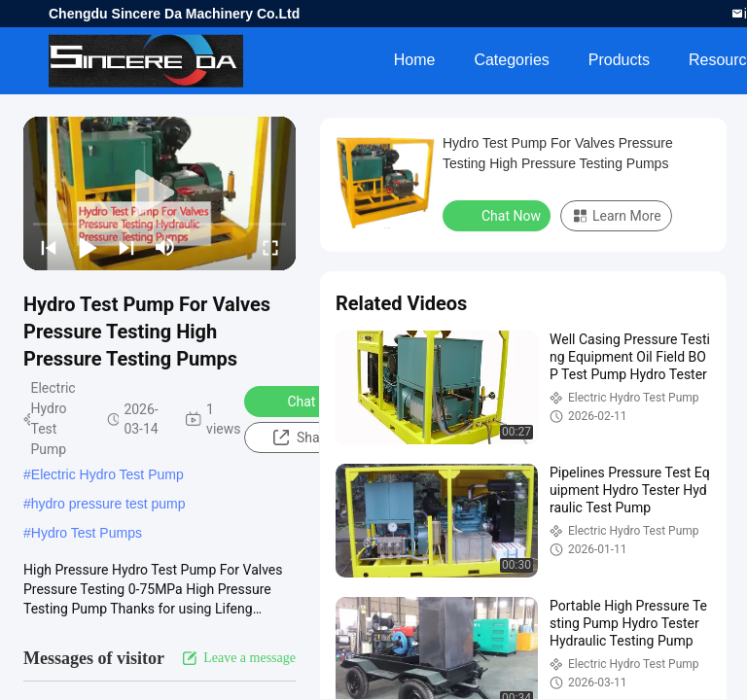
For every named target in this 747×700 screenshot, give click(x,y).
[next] (126, 247)
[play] (160, 193)
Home (415, 60)
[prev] (49, 247)
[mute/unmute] (165, 247)
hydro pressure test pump (108, 504)
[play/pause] (88, 247)
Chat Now (304, 401)
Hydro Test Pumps (87, 533)
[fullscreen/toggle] (270, 247)
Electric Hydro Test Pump (107, 474)
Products (619, 60)
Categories (511, 60)
